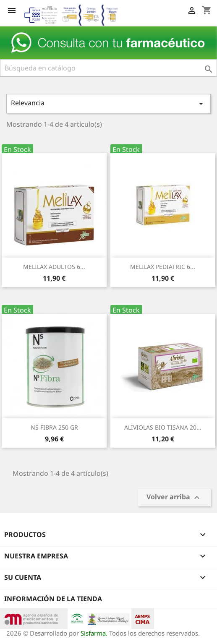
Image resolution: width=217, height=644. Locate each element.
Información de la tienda (53, 599)
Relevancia (108, 103)
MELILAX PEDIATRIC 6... (163, 267)
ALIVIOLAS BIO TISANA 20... (163, 427)
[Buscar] (108, 68)
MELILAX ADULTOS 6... (54, 267)
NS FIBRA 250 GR (54, 427)
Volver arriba (174, 497)
